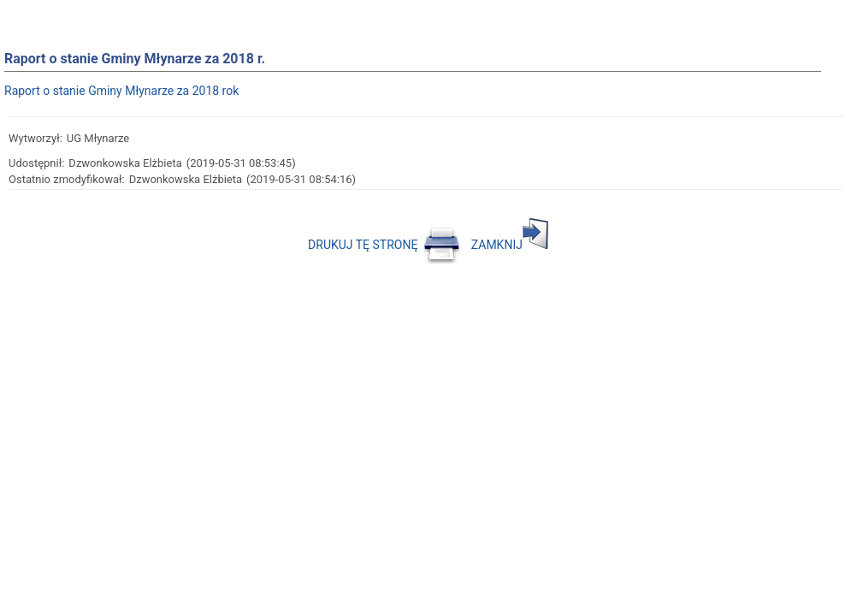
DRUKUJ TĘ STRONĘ (384, 245)
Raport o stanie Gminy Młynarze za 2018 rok (121, 91)
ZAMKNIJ (510, 245)
